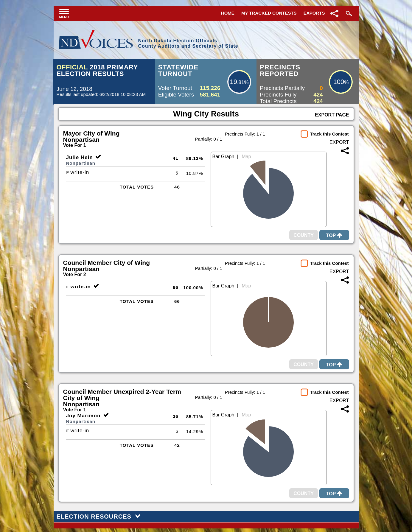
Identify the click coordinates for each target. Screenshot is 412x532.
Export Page (332, 115)
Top (334, 235)
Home (228, 13)
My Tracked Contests (269, 13)
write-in (78, 172)
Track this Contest (329, 134)
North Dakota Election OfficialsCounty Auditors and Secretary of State (188, 43)
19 (233, 82)
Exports (314, 13)
